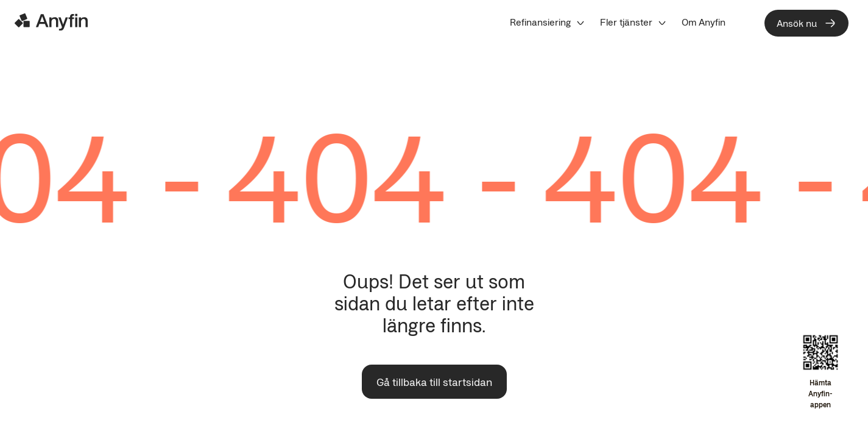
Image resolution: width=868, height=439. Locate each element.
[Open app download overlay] (820, 373)
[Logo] (51, 22)
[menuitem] (548, 22)
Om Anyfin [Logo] (704, 22)
